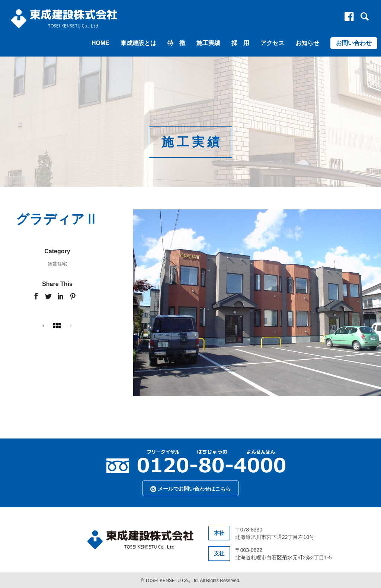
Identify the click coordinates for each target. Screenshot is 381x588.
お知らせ (307, 43)
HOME (100, 43)
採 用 (240, 43)
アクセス (272, 43)
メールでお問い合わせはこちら (190, 489)
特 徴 (176, 43)
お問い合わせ (354, 43)
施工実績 (208, 43)
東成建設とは (138, 43)
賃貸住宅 (57, 264)
